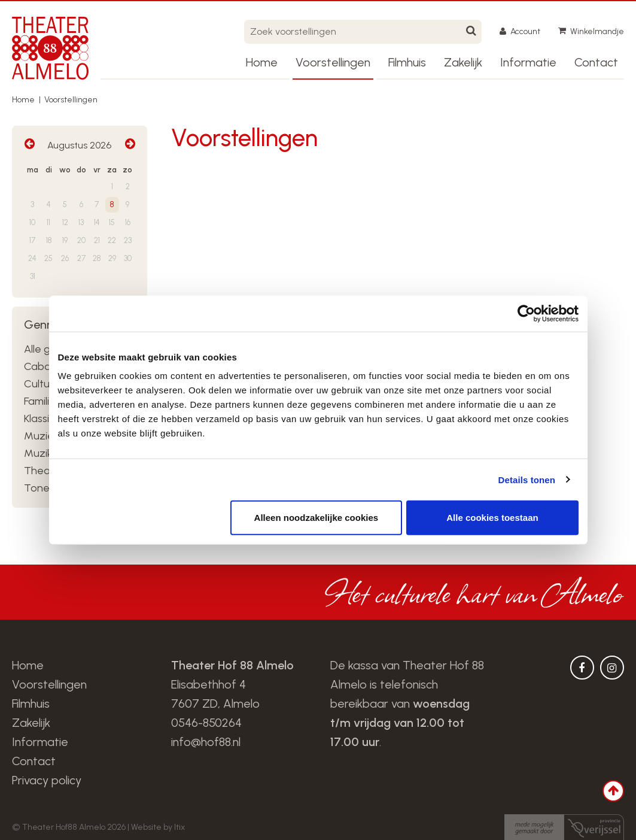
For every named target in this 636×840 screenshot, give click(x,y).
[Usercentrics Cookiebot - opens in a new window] (526, 313)
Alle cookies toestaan (492, 518)
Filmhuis (407, 62)
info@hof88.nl (206, 742)
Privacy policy (47, 780)
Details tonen (527, 479)
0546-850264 (206, 723)
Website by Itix (158, 827)
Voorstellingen (333, 62)
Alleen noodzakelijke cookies (317, 518)
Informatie (528, 62)
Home (262, 62)
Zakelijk (463, 62)
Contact (596, 62)
